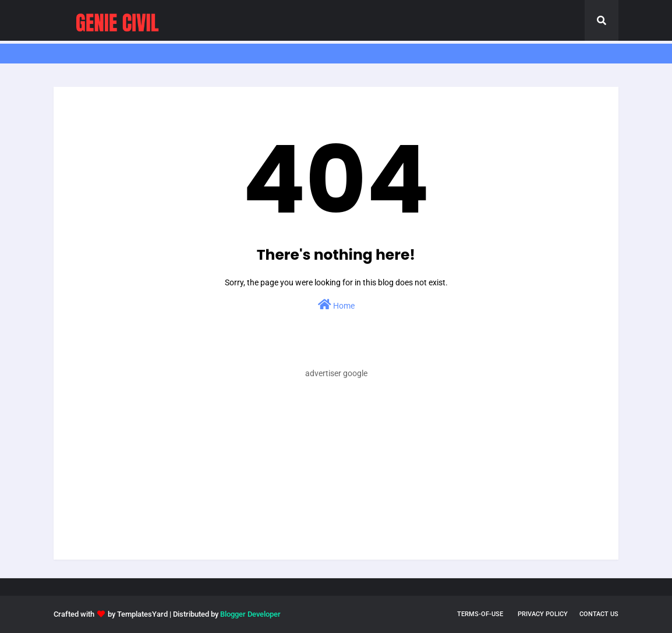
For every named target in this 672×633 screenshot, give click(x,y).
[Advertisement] (336, 478)
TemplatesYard (142, 614)
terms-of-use (480, 614)
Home (336, 305)
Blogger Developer (250, 614)
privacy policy (543, 614)
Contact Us (599, 614)
